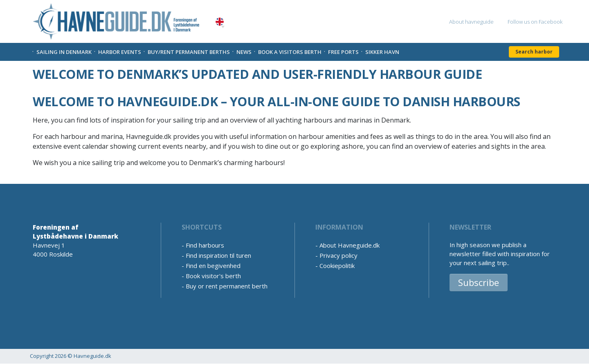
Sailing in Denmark (64, 52)
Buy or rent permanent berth (227, 286)
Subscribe (479, 282)
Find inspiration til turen (218, 255)
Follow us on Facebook (535, 22)
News (244, 52)
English (220, 22)
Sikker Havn (382, 52)
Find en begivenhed (213, 266)
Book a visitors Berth (290, 52)
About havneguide (471, 22)
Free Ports (343, 52)
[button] (223, 27)
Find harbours (205, 245)
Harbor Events (120, 52)
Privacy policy (338, 255)
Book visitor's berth (213, 276)
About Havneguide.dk (350, 245)
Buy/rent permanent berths (189, 52)
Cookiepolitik (337, 266)
